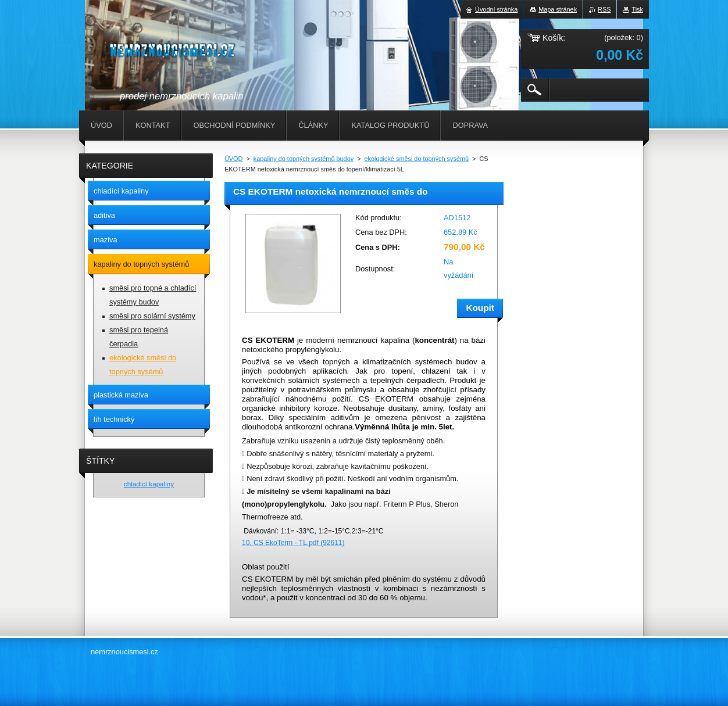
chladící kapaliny (149, 484)
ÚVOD (233, 159)
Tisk (637, 9)
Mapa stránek (558, 9)
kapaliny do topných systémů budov (304, 159)
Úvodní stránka (496, 9)
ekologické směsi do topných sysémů (417, 159)
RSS (604, 9)
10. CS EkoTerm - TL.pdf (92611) (293, 543)
